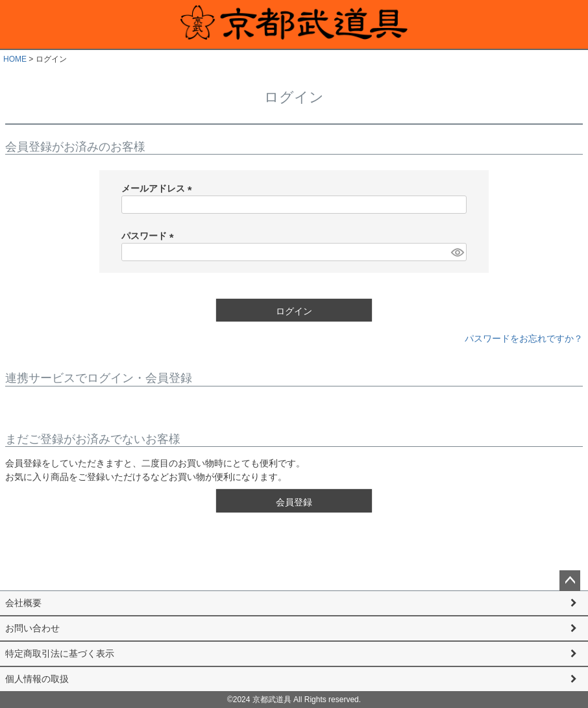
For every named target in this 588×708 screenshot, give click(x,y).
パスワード (150, 236)
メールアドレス (159, 188)
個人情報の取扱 (37, 679)
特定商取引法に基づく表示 (60, 653)
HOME (15, 59)
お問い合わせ (32, 628)
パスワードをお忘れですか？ (524, 338)
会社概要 (23, 603)
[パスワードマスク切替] (457, 252)
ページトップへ (570, 581)
